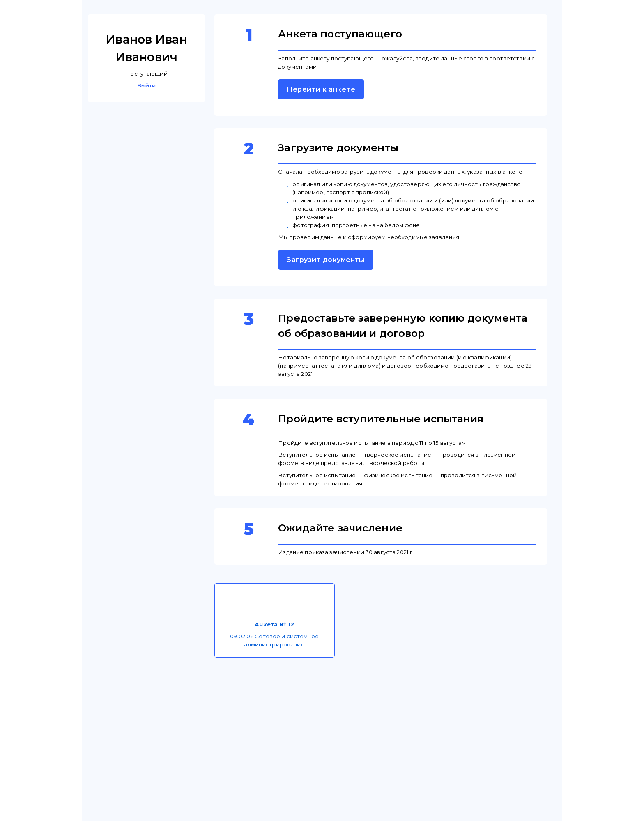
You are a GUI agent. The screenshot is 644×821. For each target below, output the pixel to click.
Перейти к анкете (321, 89)
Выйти (147, 85)
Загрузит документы (326, 260)
